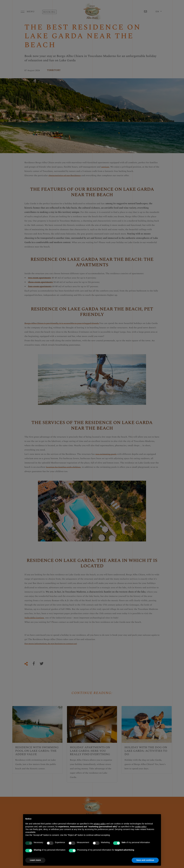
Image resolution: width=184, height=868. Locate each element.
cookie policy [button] (141, 827)
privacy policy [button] (100, 824)
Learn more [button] (35, 860)
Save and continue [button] (145, 860)
